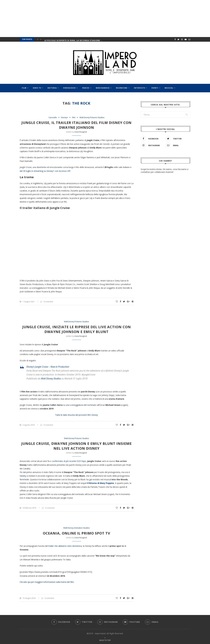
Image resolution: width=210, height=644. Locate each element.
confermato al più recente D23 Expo (69, 461)
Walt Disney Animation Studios (76, 528)
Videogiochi (69, 88)
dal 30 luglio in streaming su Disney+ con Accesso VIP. (45, 171)
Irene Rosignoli (81, 132)
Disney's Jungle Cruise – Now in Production (48, 367)
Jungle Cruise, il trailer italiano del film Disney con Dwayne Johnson (76, 125)
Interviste (139, 88)
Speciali (26, 96)
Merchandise (103, 88)
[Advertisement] (166, 249)
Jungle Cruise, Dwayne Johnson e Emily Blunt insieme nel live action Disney (76, 446)
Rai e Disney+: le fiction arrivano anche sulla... (72, 39)
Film (24, 88)
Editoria (52, 88)
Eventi (155, 88)
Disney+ (64, 118)
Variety (23, 476)
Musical (169, 88)
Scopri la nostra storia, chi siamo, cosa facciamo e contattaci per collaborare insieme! (165, 171)
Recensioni (122, 88)
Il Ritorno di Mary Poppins (101, 483)
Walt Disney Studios (51, 378)
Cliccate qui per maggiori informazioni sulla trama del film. (47, 582)
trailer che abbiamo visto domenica (65, 546)
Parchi (86, 88)
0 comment (47, 302)
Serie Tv (37, 88)
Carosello (52, 118)
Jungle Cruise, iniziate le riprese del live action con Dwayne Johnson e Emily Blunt (77, 329)
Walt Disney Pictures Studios (92, 118)
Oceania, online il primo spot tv (77, 533)
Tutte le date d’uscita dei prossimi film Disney (76, 415)
